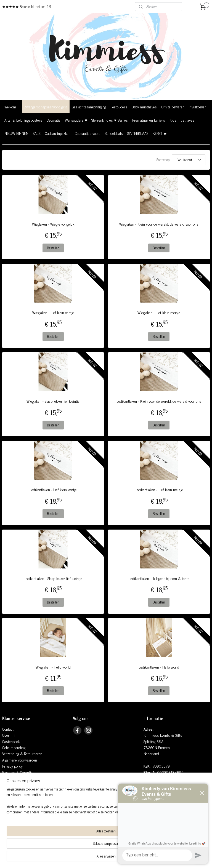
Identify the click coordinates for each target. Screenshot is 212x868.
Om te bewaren (173, 107)
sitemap (89, 858)
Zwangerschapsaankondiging (46, 107)
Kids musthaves (182, 120)
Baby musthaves (144, 107)
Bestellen (53, 248)
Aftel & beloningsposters (23, 120)
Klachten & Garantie (17, 772)
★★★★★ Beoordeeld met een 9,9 (27, 6)
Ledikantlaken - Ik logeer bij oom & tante (159, 578)
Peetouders (119, 107)
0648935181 (159, 791)
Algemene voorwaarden (20, 760)
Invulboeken (198, 107)
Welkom (10, 107)
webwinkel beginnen (113, 858)
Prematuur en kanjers (149, 120)
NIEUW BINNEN (16, 133)
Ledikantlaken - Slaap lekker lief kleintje (53, 578)
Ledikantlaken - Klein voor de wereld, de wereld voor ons (159, 401)
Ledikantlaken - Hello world (159, 667)
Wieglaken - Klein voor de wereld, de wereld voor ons (159, 224)
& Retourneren (31, 753)
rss (97, 858)
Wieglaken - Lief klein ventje (53, 313)
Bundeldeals (114, 133)
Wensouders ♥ (76, 120)
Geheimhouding (14, 747)
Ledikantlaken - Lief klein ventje (53, 490)
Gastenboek (11, 741)
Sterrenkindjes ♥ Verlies (109, 120)
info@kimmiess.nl (162, 784)
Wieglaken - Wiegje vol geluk (53, 224)
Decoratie (54, 120)
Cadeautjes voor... (88, 133)
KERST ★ (160, 133)
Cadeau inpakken (58, 133)
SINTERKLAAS (138, 133)
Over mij (9, 735)
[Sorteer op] (189, 160)
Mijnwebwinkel (150, 858)
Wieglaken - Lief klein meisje (159, 313)
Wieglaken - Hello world (53, 667)
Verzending (11, 753)
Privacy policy (12, 766)
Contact (8, 729)
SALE (37, 133)
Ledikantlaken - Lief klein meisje (159, 490)
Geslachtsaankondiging (89, 107)
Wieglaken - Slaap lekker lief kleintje (53, 401)
